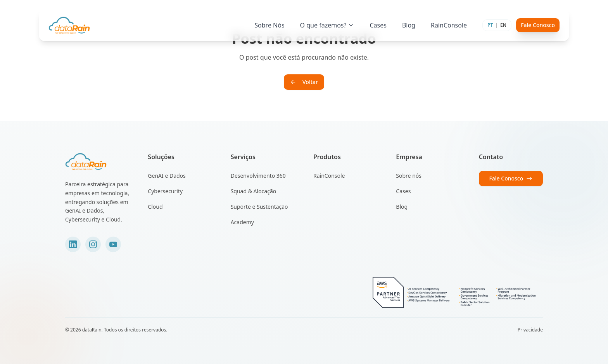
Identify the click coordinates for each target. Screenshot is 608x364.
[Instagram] (93, 244)
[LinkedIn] (73, 244)
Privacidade (530, 330)
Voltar (304, 82)
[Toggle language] (497, 25)
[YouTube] (113, 244)
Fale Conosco (538, 25)
